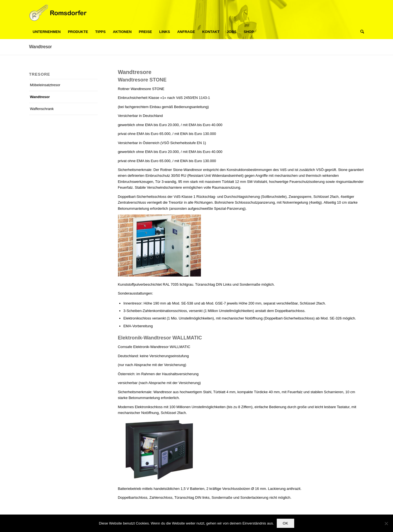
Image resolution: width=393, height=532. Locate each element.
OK (285, 523)
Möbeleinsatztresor (45, 85)
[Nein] (386, 523)
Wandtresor (40, 47)
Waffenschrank (42, 109)
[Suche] (360, 32)
